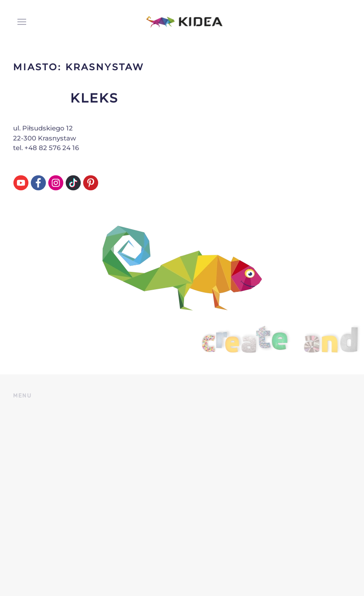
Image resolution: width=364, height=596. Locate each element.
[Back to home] (182, 22)
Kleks (94, 98)
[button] (20, 22)
